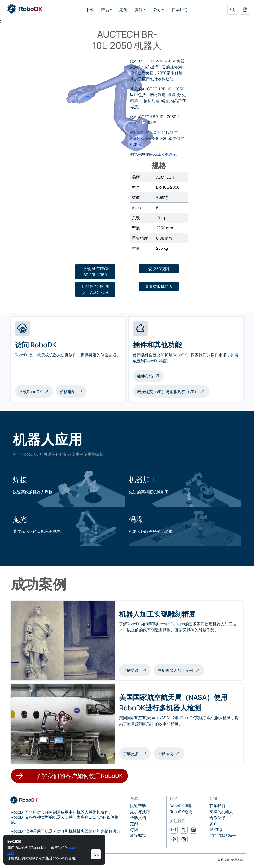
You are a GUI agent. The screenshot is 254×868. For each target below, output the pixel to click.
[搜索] (232, 10)
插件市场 (145, 376)
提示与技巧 (140, 812)
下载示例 (165, 754)
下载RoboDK (30, 392)
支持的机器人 (221, 812)
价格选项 (68, 392)
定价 (123, 10)
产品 (105, 10)
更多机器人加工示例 (175, 670)
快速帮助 (138, 806)
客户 (213, 824)
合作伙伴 (217, 818)
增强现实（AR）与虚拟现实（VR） (168, 392)
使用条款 (237, 860)
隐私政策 (223, 860)
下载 (90, 10)
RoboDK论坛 (181, 812)
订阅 (134, 830)
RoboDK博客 (181, 806)
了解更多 (137, 670)
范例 (134, 824)
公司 (157, 10)
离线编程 (138, 836)
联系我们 (179, 10)
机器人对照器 (154, 132)
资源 (139, 10)
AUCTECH (139, 123)
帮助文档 (138, 818)
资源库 (170, 154)
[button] (245, 10)
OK (96, 854)
